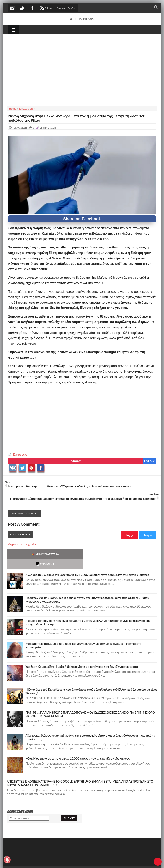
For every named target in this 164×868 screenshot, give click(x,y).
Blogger (130, 535)
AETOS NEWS (82, 19)
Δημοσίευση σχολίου (23, 544)
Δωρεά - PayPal (66, 8)
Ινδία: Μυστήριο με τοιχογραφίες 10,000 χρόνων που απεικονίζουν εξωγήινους (77, 749)
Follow (149, 461)
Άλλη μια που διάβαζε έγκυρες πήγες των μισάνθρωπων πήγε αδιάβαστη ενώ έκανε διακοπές (87, 565)
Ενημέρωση (21, 454)
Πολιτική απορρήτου (93, 861)
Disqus (147, 535)
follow (46, 9)
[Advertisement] (82, 69)
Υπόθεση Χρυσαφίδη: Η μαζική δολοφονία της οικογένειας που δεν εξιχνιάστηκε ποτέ (82, 657)
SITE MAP (73, 861)
